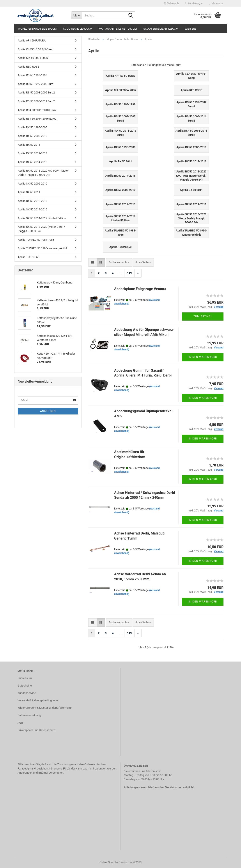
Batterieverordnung (29, 715)
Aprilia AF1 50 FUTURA (32, 40)
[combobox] (119, 263)
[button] (171, 3)
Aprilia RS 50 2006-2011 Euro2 (36, 101)
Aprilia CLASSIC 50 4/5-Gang (35, 49)
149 (129, 273)
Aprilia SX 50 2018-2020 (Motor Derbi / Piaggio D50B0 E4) (41, 229)
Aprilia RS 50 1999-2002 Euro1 (36, 84)
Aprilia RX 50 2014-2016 (32, 162)
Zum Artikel (203, 316)
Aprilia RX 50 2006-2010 (32, 136)
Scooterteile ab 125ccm (161, 29)
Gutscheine (25, 686)
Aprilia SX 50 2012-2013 (32, 201)
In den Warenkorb (203, 357)
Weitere (190, 29)
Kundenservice (27, 693)
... (120, 273)
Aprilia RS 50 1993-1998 (32, 75)
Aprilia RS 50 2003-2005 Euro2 (36, 92)
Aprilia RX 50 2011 (29, 145)
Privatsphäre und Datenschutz (36, 730)
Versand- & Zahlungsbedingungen (38, 700)
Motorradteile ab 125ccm (118, 29)
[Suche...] (76, 15)
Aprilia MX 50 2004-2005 (33, 58)
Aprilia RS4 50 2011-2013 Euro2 (37, 110)
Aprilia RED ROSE (28, 67)
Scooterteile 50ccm (78, 29)
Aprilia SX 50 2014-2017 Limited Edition (42, 218)
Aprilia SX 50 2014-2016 (32, 209)
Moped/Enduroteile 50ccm (37, 29)
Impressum (25, 678)
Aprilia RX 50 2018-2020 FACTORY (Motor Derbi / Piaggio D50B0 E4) (43, 173)
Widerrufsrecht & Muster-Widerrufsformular (45, 708)
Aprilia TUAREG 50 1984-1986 (36, 240)
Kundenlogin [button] (194, 3)
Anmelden (48, 411)
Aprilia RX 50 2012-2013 (32, 153)
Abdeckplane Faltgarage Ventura (140, 289)
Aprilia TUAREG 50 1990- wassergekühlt (42, 248)
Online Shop (107, 862)
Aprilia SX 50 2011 (29, 192)
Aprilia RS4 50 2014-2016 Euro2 (37, 119)
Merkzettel (216, 3)
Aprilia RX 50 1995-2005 (32, 127)
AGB (20, 723)
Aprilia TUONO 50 (28, 257)
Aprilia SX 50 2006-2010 (32, 184)
